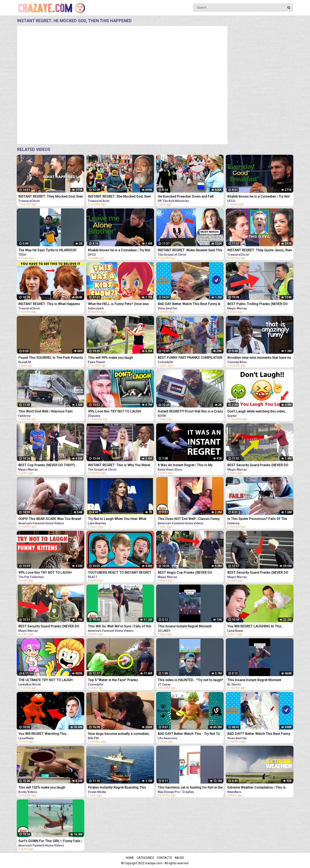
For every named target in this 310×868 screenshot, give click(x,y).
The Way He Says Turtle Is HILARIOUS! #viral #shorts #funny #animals (47, 251)
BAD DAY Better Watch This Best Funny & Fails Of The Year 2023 (189, 304)
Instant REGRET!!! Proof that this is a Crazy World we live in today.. (190, 412)
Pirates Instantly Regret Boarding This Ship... (117, 788)
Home (130, 858)
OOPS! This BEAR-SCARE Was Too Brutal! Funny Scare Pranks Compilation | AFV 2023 (50, 519)
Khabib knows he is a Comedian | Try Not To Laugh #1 (119, 251)
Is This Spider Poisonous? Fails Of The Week (257, 519)
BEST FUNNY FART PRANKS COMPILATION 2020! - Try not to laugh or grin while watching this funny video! (190, 358)
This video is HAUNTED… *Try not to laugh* (191, 680)
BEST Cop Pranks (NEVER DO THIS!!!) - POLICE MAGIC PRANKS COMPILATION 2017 (48, 465)
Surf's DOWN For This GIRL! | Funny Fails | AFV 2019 (50, 841)
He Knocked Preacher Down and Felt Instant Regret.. (186, 197)
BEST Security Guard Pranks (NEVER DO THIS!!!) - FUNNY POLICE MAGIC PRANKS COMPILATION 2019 (49, 627)
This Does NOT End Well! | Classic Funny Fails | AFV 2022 (189, 519)
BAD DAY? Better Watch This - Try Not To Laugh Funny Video (189, 734)
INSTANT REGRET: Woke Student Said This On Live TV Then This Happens (190, 251)
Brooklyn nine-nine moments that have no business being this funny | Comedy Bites (259, 358)
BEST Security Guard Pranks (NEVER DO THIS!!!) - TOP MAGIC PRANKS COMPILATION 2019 (258, 465)
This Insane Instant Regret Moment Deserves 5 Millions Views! (185, 627)
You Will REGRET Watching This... (44, 734)
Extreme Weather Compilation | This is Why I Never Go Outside (257, 788)
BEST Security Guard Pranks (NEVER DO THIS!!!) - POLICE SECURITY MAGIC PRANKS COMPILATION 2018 (258, 573)
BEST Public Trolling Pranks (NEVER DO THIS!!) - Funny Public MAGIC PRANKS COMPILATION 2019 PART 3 (258, 304)
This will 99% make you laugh (110, 358)
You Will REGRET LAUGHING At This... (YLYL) (256, 627)
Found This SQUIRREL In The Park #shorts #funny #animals (51, 358)
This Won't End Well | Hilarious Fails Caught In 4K (46, 412)
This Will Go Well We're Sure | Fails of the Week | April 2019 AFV (119, 627)
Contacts (164, 858)
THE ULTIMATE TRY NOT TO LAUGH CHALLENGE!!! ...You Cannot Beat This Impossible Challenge (47, 680)
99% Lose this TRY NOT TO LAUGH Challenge (115, 412)
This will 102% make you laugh (42, 787)
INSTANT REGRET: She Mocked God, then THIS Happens (119, 197)
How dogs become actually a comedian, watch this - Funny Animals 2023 (119, 734)
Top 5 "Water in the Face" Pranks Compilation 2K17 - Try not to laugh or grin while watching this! (121, 680)
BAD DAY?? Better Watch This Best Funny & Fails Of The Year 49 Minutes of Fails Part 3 (259, 734)
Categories (145, 858)
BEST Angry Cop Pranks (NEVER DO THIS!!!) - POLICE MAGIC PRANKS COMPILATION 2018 (185, 573)
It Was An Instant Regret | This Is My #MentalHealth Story (185, 465)
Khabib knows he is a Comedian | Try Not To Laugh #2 (259, 197)
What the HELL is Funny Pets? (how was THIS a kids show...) (118, 304)
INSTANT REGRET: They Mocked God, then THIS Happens (51, 197)
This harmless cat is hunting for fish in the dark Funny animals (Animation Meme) (190, 788)
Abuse (179, 858)
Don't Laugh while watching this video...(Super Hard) (258, 412)
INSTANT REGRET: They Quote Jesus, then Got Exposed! (260, 251)
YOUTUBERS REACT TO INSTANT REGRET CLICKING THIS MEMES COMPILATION (120, 573)
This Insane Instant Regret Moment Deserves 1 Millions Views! (254, 680)
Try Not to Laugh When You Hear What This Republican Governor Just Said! (117, 519)
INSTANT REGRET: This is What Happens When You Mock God (49, 304)
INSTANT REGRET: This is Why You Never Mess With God (119, 465)
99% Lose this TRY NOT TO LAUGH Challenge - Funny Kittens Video (45, 573)
